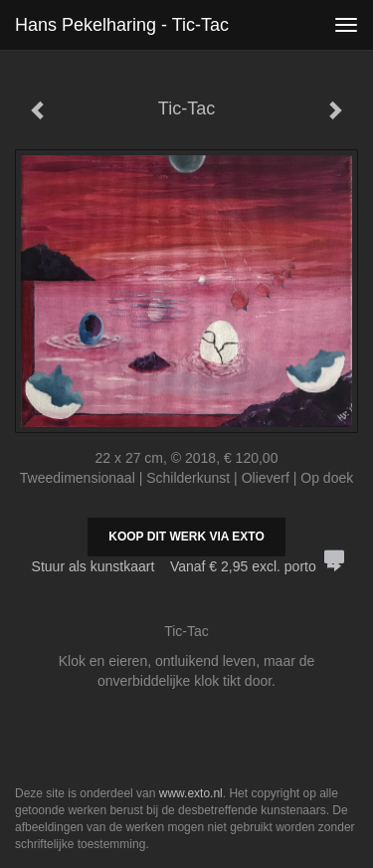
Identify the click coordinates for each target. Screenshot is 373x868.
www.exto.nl (191, 793)
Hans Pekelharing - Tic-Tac (122, 25)
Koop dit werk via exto (186, 537)
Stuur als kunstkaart (187, 566)
